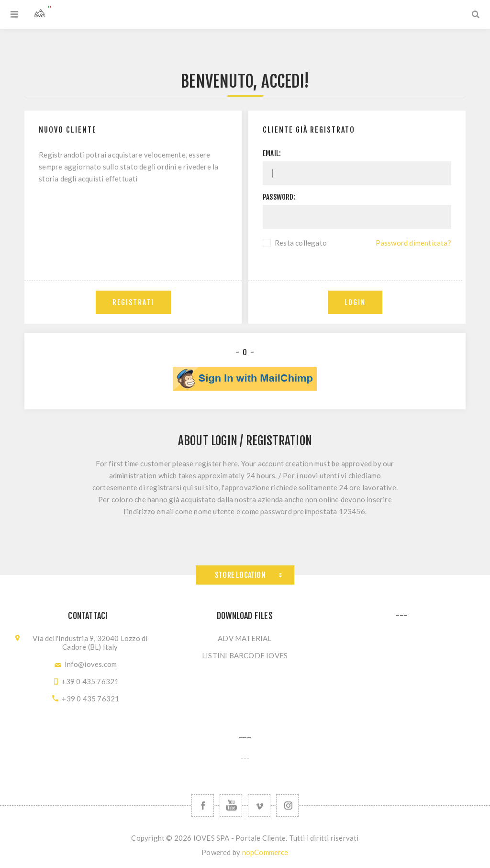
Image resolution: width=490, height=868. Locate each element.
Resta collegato (301, 243)
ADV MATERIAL (245, 638)
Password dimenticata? (413, 243)
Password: (279, 197)
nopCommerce (265, 852)
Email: (272, 153)
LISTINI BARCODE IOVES (245, 655)
